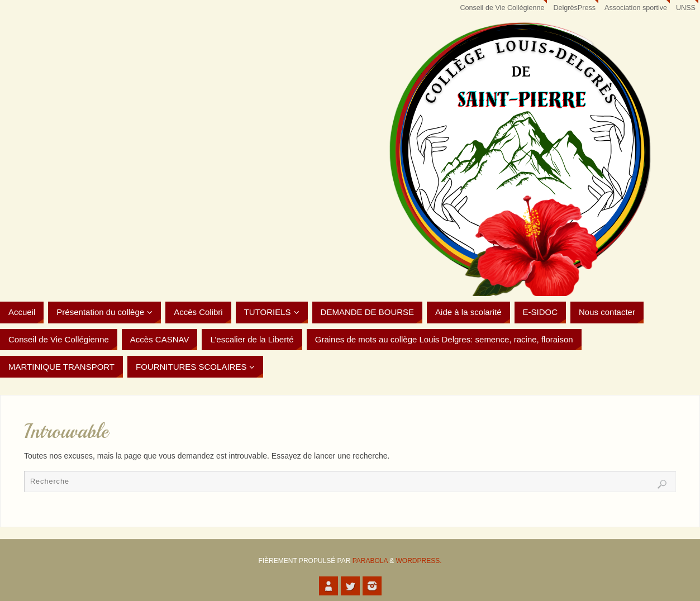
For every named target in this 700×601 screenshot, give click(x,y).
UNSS (686, 8)
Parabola (370, 561)
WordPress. (419, 561)
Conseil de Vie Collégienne (502, 8)
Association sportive (636, 8)
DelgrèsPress (574, 8)
